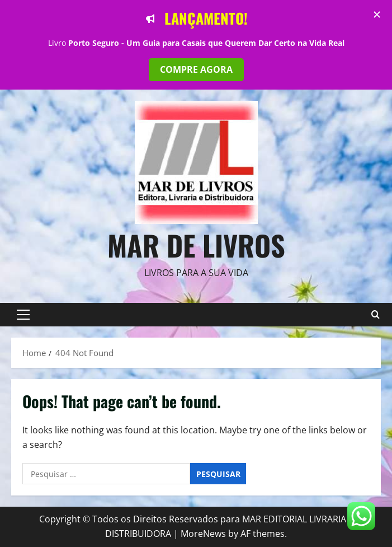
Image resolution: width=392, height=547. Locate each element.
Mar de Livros (196, 245)
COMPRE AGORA (196, 69)
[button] (23, 315)
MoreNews (203, 534)
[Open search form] (375, 315)
